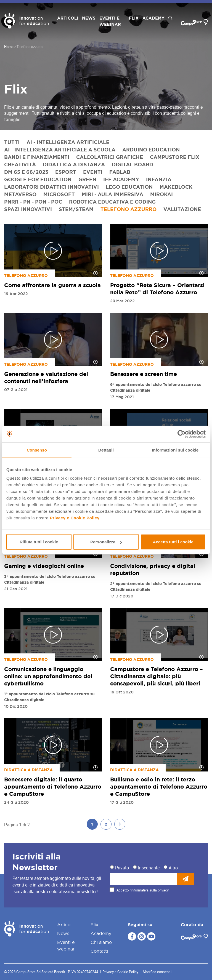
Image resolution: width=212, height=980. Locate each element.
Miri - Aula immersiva (112, 194)
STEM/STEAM (76, 209)
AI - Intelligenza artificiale (68, 142)
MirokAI (161, 194)
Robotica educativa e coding (112, 202)
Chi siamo (101, 942)
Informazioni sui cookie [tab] (175, 450)
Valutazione (182, 209)
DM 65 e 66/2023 (26, 172)
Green (87, 179)
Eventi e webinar (110, 21)
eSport (66, 172)
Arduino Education (151, 149)
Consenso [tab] (37, 450)
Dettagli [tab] (106, 450)
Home (9, 47)
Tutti (12, 142)
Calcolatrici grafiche (110, 157)
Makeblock (176, 187)
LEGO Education (129, 187)
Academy (153, 18)
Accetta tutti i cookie (173, 542)
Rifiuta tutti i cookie (39, 542)
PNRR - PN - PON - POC (33, 202)
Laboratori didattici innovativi (51, 187)
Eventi (93, 172)
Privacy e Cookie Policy (75, 518)
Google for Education (38, 179)
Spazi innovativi (28, 209)
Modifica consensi (157, 972)
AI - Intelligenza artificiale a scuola (60, 149)
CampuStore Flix (175, 157)
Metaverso (20, 194)
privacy (163, 890)
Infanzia (159, 179)
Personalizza (106, 542)
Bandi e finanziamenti (37, 157)
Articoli (68, 18)
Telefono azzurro (128, 209)
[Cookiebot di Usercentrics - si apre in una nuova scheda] (181, 434)
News (89, 18)
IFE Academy (121, 179)
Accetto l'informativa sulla (143, 890)
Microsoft (59, 194)
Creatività (20, 164)
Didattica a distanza (74, 164)
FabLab (120, 172)
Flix (134, 18)
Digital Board (132, 164)
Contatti (99, 951)
